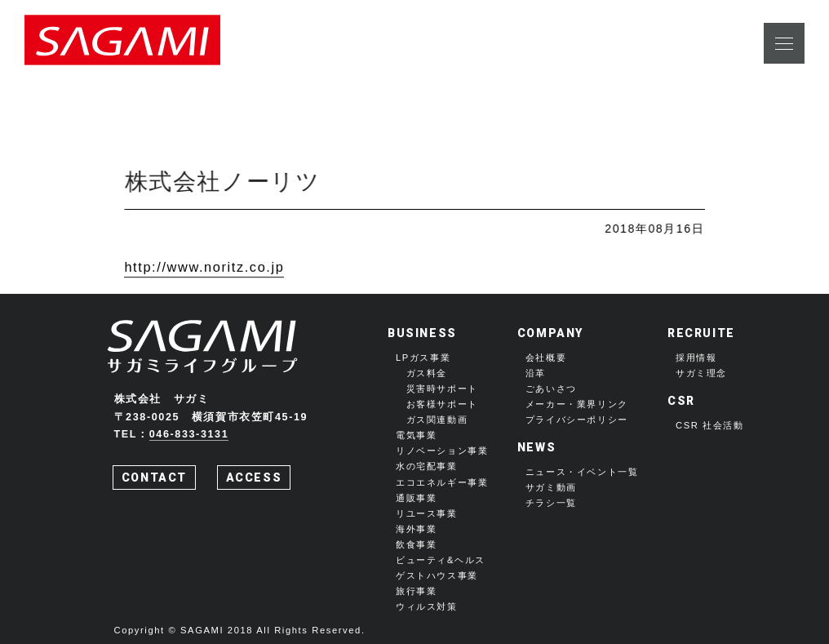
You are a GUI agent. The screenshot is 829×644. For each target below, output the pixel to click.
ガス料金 (427, 373)
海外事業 (416, 529)
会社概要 (546, 358)
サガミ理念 (701, 373)
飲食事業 (416, 544)
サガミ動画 (551, 487)
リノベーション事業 (442, 451)
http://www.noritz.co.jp (204, 268)
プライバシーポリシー (577, 420)
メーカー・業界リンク (577, 404)
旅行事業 (416, 591)
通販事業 (416, 498)
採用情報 (696, 358)
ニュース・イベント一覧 (582, 472)
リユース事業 (427, 513)
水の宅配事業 (427, 466)
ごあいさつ (551, 389)
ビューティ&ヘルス (441, 560)
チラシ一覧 (551, 503)
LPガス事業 (423, 358)
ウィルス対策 (427, 606)
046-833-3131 (189, 434)
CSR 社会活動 (710, 425)
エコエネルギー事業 (442, 482)
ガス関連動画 (437, 420)
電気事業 (416, 435)
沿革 (536, 373)
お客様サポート (442, 404)
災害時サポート (442, 389)
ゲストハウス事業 (437, 575)
